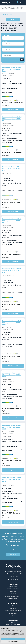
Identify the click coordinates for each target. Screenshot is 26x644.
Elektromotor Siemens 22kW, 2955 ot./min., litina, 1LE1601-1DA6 (12, 222)
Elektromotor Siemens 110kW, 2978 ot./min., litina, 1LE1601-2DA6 (13, 481)
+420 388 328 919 (13, 578)
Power (5, 48)
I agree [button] (13, 639)
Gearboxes (13, 593)
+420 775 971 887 (13, 581)
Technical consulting (13, 601)
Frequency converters (13, 591)
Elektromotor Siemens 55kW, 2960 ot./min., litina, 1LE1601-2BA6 (12, 376)
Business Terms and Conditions (13, 613)
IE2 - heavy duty (5, 10)
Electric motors (21, 7)
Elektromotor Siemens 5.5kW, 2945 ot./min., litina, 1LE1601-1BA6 (13, 120)
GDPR (13, 618)
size (4, 54)
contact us (13, 556)
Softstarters (13, 596)
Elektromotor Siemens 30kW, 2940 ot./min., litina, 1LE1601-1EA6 (12, 272)
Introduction (4, 7)
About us (13, 608)
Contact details (13, 615)
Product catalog (13, 610)
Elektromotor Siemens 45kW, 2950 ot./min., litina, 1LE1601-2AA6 (12, 324)
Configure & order (13, 111)
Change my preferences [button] (13, 641)
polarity (5, 42)
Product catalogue (12, 7)
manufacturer (7, 37)
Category (13, 21)
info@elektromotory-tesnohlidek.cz (13, 576)
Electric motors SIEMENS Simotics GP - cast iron (12, 9)
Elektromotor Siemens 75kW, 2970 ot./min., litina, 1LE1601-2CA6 (12, 428)
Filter (22, 61)
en (20, 3)
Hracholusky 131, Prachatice (13, 573)
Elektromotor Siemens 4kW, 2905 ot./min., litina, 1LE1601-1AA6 (12, 70)
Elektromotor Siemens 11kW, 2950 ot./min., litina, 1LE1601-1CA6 (12, 170)
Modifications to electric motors (13, 598)
